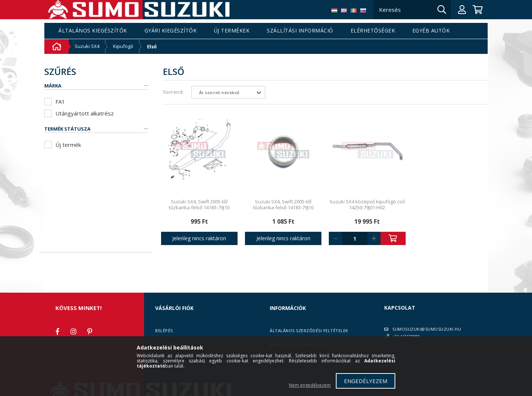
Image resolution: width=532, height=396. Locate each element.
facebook (57, 331)
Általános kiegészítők (93, 31)
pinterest (90, 331)
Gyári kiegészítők (171, 31)
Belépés (164, 330)
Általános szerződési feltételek (309, 330)
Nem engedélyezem (310, 385)
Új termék (68, 145)
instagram (74, 331)
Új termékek (232, 31)
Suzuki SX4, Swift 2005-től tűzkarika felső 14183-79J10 (199, 204)
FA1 (60, 101)
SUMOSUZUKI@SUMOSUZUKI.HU (427, 329)
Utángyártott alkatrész (85, 113)
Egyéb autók (431, 31)
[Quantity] (355, 238)
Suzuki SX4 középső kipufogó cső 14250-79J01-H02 (367, 204)
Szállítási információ (300, 31)
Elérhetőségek (373, 31)
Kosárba (393, 238)
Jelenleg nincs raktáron (199, 238)
